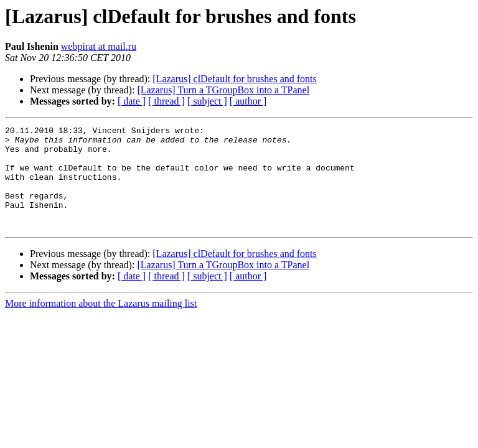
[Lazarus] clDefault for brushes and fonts (234, 79)
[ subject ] (207, 101)
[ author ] (248, 101)
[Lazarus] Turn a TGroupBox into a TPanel (223, 90)
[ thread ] (166, 101)
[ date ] (132, 101)
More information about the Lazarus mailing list (101, 324)
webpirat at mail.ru (99, 46)
